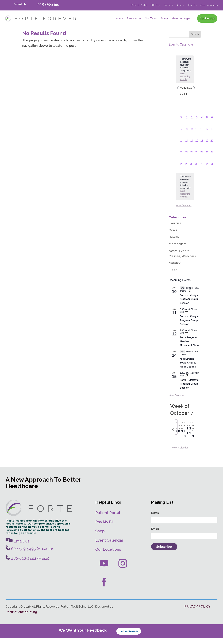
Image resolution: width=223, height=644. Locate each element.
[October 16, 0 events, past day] (192, 148)
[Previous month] (178, 94)
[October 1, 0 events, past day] (187, 125)
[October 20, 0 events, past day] (212, 148)
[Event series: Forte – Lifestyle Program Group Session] (186, 318)
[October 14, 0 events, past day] (182, 148)
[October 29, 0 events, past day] (187, 171)
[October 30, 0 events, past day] (192, 171)
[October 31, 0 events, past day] (197, 171)
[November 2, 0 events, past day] (207, 171)
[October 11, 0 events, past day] (202, 136)
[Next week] (197, 435)
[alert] (185, 193)
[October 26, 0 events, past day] (207, 159)
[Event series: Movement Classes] (186, 339)
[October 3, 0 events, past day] (197, 125)
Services (132, 19)
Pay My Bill (105, 528)
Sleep (173, 276)
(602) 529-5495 (48, 4)
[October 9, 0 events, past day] (192, 136)
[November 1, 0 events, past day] (202, 171)
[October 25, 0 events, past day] (202, 159)
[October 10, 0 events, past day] (197, 136)
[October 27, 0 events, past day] (212, 159)
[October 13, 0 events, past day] (212, 136)
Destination (21, 618)
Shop (164, 19)
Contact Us (207, 18)
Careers (168, 5)
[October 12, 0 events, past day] (207, 136)
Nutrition (175, 269)
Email (155, 535)
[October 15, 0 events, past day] (187, 148)
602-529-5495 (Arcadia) (29, 555)
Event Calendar (109, 546)
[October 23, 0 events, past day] (192, 159)
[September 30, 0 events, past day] (182, 125)
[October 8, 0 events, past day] (187, 136)
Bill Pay (155, 5)
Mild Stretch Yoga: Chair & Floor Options (188, 368)
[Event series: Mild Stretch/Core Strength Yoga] (190, 361)
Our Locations (209, 5)
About (181, 5)
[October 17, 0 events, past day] (197, 148)
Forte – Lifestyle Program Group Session (189, 305)
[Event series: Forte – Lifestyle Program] (190, 297)
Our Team (151, 19)
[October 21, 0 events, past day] (182, 159)
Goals (173, 236)
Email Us (20, 4)
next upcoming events (185, 82)
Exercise (175, 229)
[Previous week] (173, 435)
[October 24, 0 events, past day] (197, 159)
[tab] (176, 433)
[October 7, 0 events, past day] (182, 136)
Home (119, 19)
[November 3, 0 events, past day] (212, 171)
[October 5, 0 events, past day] (207, 125)
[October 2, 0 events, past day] (192, 125)
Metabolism (178, 250)
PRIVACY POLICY (197, 612)
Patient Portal (139, 5)
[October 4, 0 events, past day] (202, 125)
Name (155, 519)
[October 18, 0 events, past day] (202, 148)
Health (174, 243)
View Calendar (184, 211)
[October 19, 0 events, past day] (207, 148)
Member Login (181, 19)
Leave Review (129, 637)
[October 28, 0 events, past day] (182, 171)
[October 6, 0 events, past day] (212, 125)
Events (192, 5)
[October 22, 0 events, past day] (187, 159)
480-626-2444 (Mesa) (27, 564)
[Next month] (194, 94)
